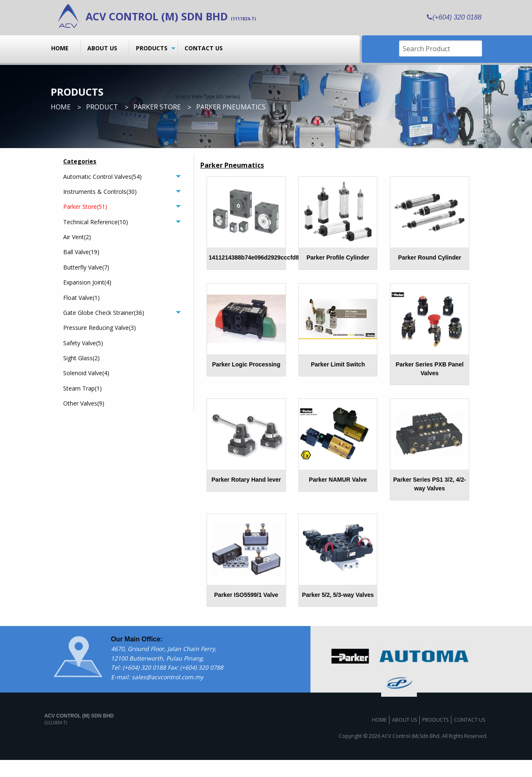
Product (102, 107)
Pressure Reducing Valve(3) (100, 328)
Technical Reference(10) (96, 222)
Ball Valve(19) (81, 252)
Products (152, 48)
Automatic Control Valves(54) (102, 177)
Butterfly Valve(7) (86, 267)
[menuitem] (63, 48)
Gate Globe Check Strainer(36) (104, 313)
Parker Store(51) (85, 207)
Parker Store (157, 107)
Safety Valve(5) (83, 343)
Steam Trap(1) (83, 388)
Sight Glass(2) (81, 358)
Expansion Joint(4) (87, 282)
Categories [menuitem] (80, 161)
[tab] (122, 176)
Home (60, 48)
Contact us (204, 48)
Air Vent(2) (77, 237)
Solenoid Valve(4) (86, 373)
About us (102, 48)
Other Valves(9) (84, 403)
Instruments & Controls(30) (100, 192)
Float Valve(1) (81, 298)
